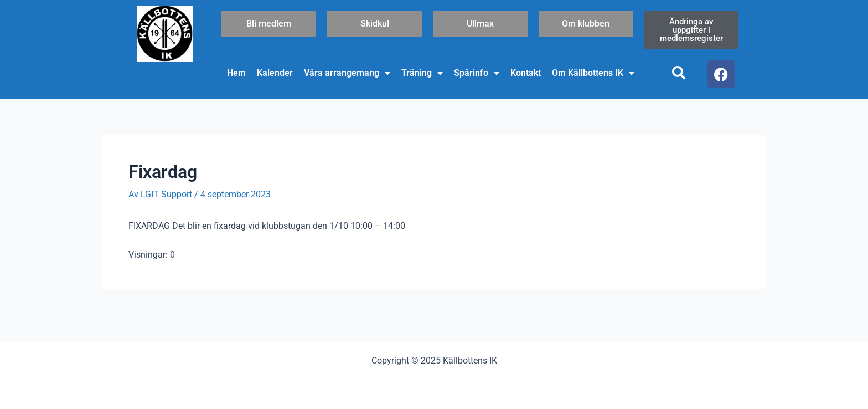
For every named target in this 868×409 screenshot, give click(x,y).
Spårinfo (477, 73)
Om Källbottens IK (593, 73)
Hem (236, 73)
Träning (422, 73)
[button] (679, 73)
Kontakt (526, 73)
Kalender (275, 73)
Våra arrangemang (347, 73)
